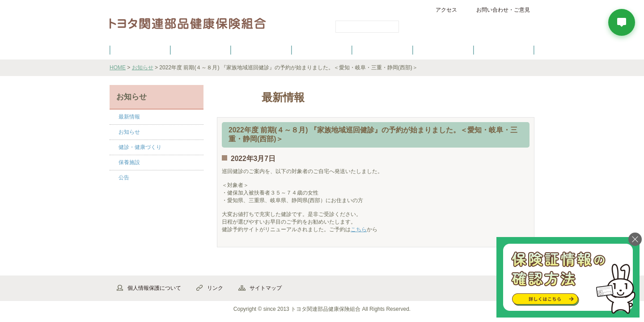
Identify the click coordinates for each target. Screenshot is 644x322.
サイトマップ (266, 288)
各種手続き (383, 50)
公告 (124, 178)
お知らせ (143, 68)
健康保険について (200, 50)
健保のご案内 (140, 50)
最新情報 (129, 117)
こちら (359, 229)
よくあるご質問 (504, 50)
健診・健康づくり (322, 50)
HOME (118, 68)
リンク (215, 288)
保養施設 (443, 50)
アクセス (446, 10)
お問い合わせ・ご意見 (503, 10)
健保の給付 (261, 50)
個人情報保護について (154, 288)
